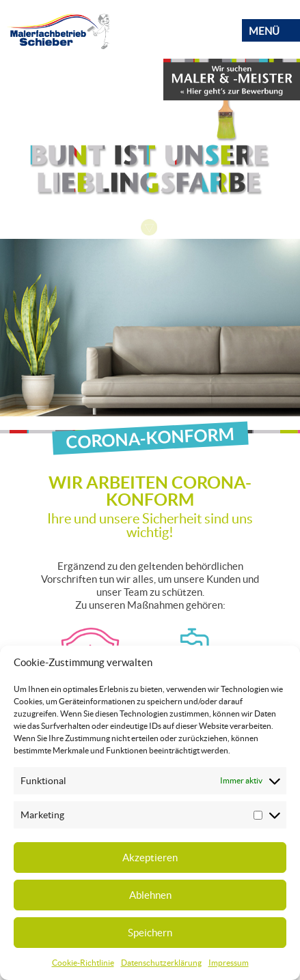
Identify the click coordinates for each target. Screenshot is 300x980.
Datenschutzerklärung (161, 963)
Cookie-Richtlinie (83, 963)
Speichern (150, 933)
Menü (264, 31)
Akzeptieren (150, 857)
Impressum (229, 963)
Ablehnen (150, 895)
